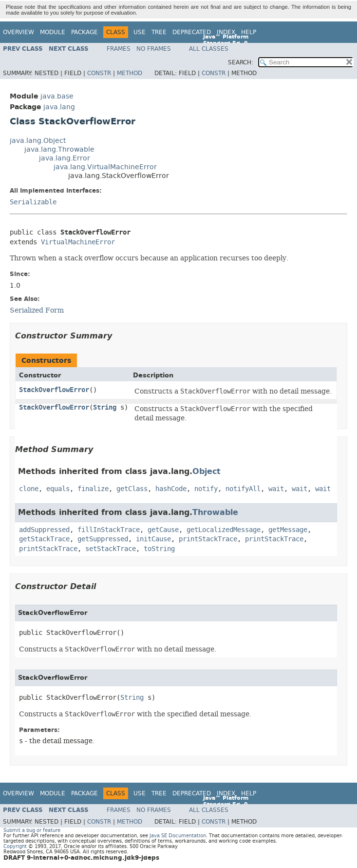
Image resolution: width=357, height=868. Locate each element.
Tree (159, 32)
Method (130, 73)
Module (53, 32)
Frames (119, 49)
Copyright (15, 846)
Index (226, 32)
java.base (57, 96)
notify (206, 489)
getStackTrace (44, 539)
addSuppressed (44, 530)
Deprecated (192, 32)
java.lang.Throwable (59, 149)
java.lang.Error (65, 158)
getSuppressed (103, 539)
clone (29, 489)
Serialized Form (37, 310)
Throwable (215, 512)
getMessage (288, 530)
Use (140, 32)
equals (58, 489)
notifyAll (243, 489)
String (105, 407)
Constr (99, 73)
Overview (19, 32)
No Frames (154, 49)
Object (207, 471)
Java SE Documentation (178, 836)
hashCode (171, 489)
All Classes (209, 49)
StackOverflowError (54, 390)
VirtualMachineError (78, 242)
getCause (163, 530)
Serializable (33, 202)
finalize (93, 489)
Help (249, 32)
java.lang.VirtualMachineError (105, 167)
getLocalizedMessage (224, 530)
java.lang (59, 107)
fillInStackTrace (109, 530)
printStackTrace (208, 539)
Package (85, 32)
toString (159, 549)
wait (276, 489)
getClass (132, 489)
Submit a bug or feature (32, 830)
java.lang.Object (38, 141)
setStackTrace (111, 549)
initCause (153, 539)
